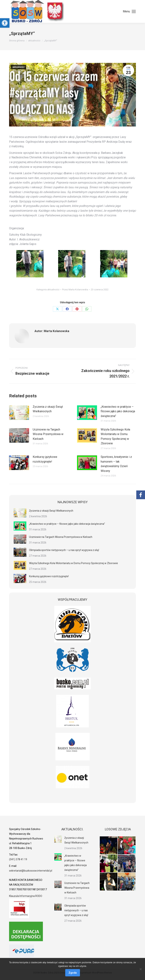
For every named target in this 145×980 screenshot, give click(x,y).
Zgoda (73, 973)
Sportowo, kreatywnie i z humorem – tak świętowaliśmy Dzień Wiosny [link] (116, 464)
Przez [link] (75, 290)
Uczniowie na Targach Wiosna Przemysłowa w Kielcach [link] (48, 434)
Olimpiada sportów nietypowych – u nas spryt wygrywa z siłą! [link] (64, 550)
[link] (5, 23)
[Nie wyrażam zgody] (140, 969)
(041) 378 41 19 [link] (18, 859)
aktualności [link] (19, 67)
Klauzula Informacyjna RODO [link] (26, 896)
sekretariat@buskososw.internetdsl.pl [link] (31, 871)
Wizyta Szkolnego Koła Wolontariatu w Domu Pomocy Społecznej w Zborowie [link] (115, 437)
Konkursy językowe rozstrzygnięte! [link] (45, 459)
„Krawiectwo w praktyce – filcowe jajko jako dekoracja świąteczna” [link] (118, 411)
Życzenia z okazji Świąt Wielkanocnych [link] (48, 409)
